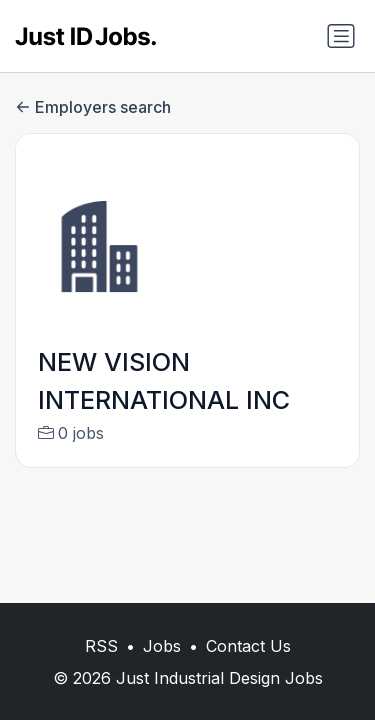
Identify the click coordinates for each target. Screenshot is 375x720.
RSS (101, 646)
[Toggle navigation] (341, 36)
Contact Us (248, 646)
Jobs (162, 646)
